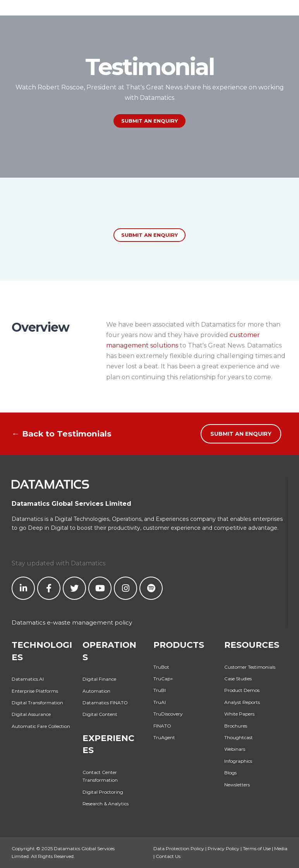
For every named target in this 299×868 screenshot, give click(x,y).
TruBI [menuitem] (160, 690)
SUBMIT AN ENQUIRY (149, 121)
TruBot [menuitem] (161, 667)
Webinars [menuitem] (235, 749)
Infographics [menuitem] (238, 761)
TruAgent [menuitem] (164, 737)
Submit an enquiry (149, 235)
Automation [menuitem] (96, 691)
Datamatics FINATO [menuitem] (105, 703)
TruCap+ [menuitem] (163, 679)
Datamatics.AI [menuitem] (28, 679)
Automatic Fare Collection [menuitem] (41, 726)
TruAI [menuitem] (160, 702)
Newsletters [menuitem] (237, 785)
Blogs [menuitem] (230, 773)
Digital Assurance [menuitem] (31, 714)
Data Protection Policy (179, 848)
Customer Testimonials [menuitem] (250, 667)
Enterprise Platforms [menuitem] (35, 691)
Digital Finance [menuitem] (99, 679)
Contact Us (168, 856)
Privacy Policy (223, 848)
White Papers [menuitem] (239, 714)
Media (281, 848)
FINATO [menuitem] (162, 726)
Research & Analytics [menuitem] (106, 804)
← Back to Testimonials (62, 434)
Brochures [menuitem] (236, 726)
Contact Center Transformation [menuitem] (100, 776)
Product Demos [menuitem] (242, 690)
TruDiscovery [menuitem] (168, 714)
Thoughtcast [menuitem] (239, 737)
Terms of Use (257, 848)
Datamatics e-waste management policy (72, 622)
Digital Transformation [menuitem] (37, 703)
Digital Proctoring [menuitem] (103, 792)
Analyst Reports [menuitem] (242, 702)
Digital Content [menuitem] (100, 714)
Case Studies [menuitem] (238, 679)
